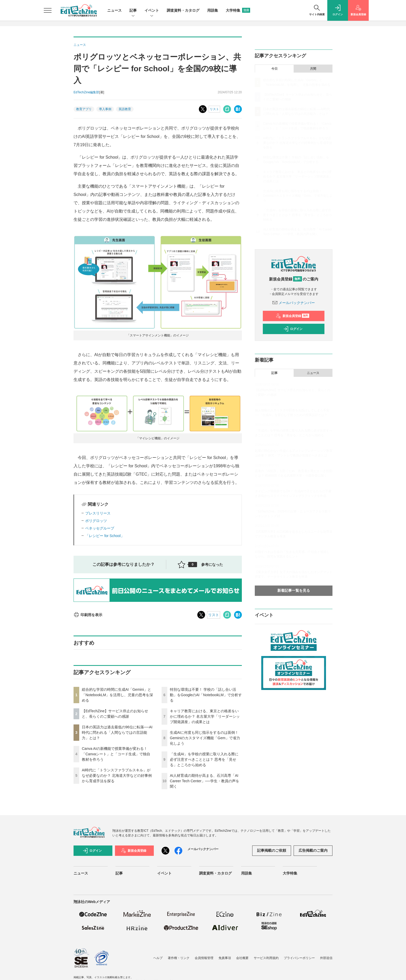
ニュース (114, 10)
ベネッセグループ (100, 528)
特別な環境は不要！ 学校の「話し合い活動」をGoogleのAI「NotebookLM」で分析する (206, 695)
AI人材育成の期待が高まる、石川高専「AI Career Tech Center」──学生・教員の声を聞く (205, 781)
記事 (133, 11)
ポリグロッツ (96, 521)
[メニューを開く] (48, 10)
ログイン (293, 329)
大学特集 (238, 10)
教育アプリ (84, 109)
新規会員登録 (292, 316)
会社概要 (242, 958)
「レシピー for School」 (105, 536)
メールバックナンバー (294, 303)
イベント (152, 11)
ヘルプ (158, 958)
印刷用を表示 (88, 615)
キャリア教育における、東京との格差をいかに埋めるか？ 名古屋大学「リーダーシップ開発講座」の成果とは (205, 716)
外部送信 (326, 958)
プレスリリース (98, 513)
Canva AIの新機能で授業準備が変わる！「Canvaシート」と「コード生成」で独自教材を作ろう (116, 754)
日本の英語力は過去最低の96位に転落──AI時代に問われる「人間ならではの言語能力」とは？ (117, 732)
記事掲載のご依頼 (272, 850)
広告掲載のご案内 (313, 850)
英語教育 (125, 109)
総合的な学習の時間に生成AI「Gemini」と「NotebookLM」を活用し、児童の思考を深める (117, 695)
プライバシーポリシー (299, 958)
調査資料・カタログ (183, 10)
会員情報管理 (204, 958)
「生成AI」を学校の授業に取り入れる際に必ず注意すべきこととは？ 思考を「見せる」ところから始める (204, 759)
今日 (274, 69)
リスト (214, 109)
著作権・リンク (179, 958)
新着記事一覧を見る (294, 590)
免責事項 (225, 958)
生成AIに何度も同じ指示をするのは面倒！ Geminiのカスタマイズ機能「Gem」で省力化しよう (205, 738)
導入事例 (105, 109)
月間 (313, 69)
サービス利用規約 (266, 958)
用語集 (213, 10)
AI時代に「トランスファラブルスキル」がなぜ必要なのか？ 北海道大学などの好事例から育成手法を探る (117, 775)
